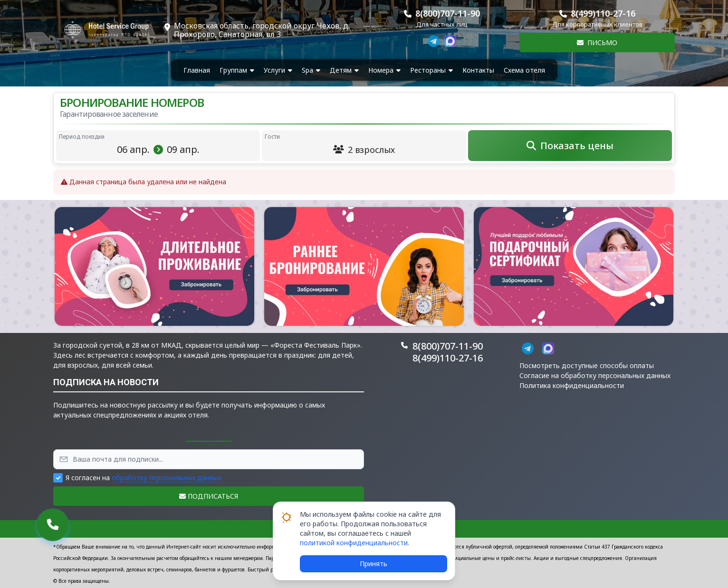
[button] (154, 266)
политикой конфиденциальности (354, 543)
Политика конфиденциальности (572, 385)
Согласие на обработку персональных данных (595, 375)
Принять (374, 564)
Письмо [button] (597, 43)
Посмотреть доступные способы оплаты (587, 365)
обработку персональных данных (167, 478)
